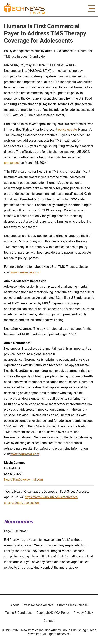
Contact (49, 621)
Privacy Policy (83, 613)
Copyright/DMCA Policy (53, 613)
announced (12, 163)
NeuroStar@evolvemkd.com (23, 479)
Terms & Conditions (19, 613)
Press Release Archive (38, 605)
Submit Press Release (72, 605)
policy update (67, 129)
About (15, 605)
